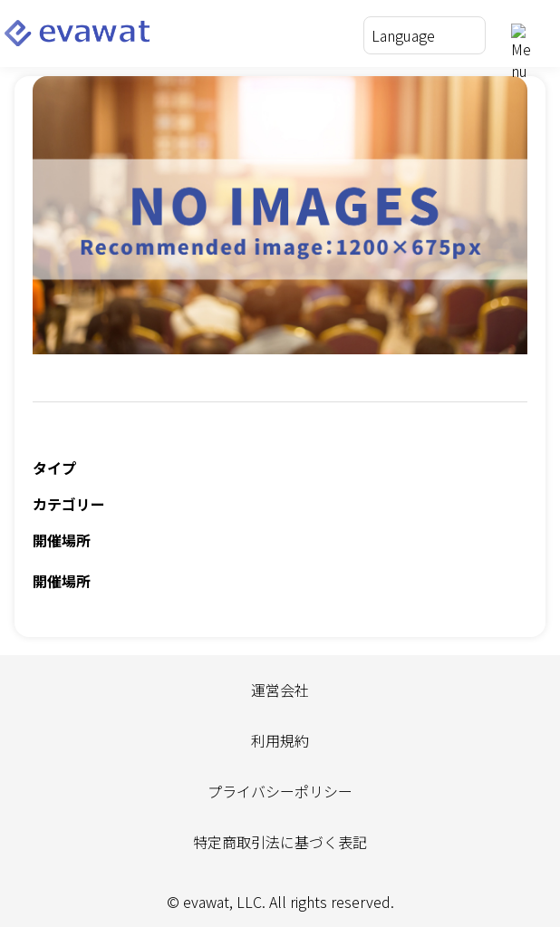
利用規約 (280, 740)
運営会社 (280, 690)
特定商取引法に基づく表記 (280, 842)
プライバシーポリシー (280, 791)
